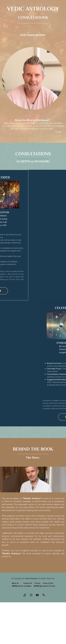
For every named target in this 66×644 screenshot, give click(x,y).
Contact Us (28, 583)
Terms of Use (48, 583)
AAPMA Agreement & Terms (44, 586)
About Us (15, 583)
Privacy (37, 583)
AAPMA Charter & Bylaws (22, 586)
